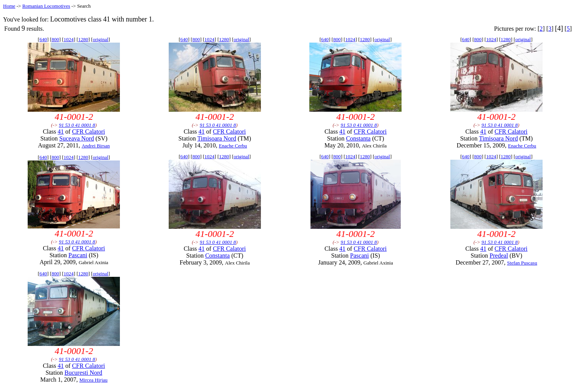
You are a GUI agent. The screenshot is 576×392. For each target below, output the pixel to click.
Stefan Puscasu (522, 263)
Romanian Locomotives (46, 6)
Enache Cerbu (233, 146)
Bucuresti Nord (83, 373)
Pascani (78, 255)
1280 (83, 39)
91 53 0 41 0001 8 (77, 125)
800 (55, 39)
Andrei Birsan (95, 146)
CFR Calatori (88, 131)
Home (9, 6)
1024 (69, 39)
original (100, 39)
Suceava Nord (76, 138)
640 (43, 39)
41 (61, 131)
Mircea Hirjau (94, 380)
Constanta (358, 138)
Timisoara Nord (217, 138)
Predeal (499, 256)
